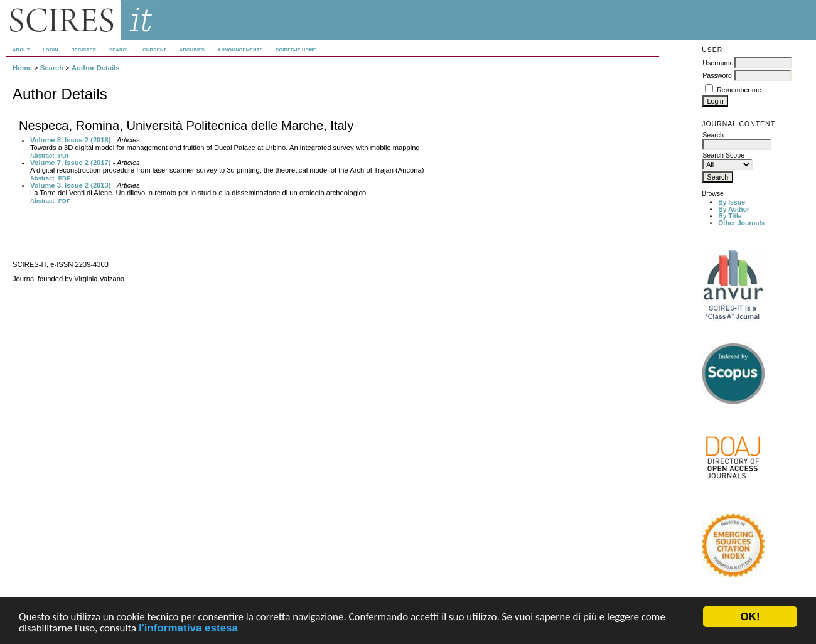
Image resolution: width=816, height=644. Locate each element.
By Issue (732, 202)
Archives (192, 50)
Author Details (95, 68)
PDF (64, 155)
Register (83, 50)
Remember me (739, 90)
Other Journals (741, 223)
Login (51, 50)
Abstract (42, 155)
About (21, 50)
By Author (734, 209)
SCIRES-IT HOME (296, 50)
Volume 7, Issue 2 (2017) (71, 163)
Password (717, 75)
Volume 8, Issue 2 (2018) (71, 140)
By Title (730, 216)
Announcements (240, 50)
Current (154, 50)
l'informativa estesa (188, 629)
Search (120, 50)
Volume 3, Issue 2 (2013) (71, 185)
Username (718, 63)
